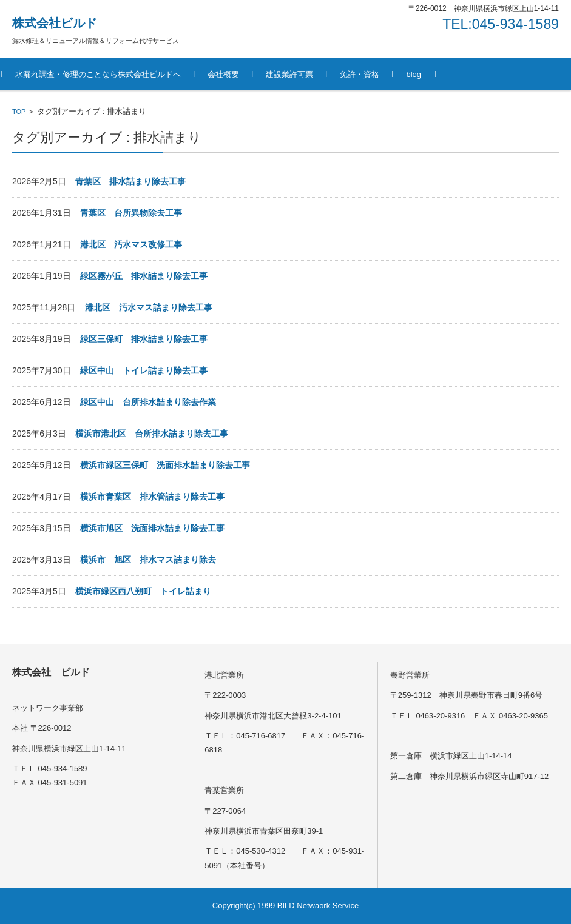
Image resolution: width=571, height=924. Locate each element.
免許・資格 (370, 74)
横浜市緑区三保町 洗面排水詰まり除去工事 (165, 465)
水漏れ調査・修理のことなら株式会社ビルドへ (108, 74)
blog (424, 74)
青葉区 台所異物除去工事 (131, 213)
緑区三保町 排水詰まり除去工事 (144, 339)
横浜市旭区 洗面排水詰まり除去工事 (157, 528)
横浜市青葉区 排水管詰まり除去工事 (152, 497)
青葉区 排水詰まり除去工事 (130, 181)
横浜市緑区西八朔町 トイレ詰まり (143, 591)
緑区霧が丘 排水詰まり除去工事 (144, 276)
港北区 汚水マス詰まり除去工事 (149, 307)
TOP (19, 112)
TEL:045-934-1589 (501, 24)
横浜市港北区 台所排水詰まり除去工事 (152, 434)
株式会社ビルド (55, 23)
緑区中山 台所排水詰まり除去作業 (148, 402)
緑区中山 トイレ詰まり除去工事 (144, 370)
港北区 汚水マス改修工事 (131, 244)
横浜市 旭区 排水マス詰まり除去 (148, 560)
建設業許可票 (300, 74)
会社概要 (234, 74)
